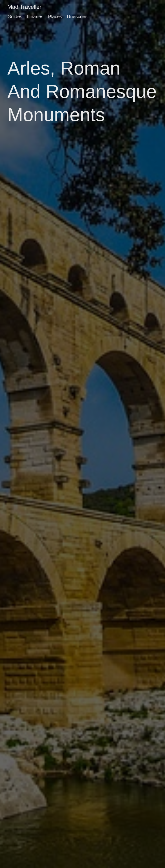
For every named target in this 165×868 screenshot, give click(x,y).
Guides (15, 17)
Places (55, 17)
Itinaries (35, 17)
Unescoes (77, 17)
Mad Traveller (24, 7)
